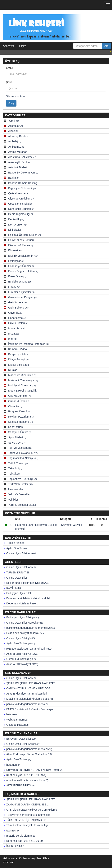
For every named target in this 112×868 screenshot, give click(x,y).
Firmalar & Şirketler (21, 292)
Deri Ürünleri (17, 225)
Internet (13, 339)
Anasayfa (8, 46)
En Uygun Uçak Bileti (19, 593)
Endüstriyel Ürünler (21, 266)
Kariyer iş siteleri (18, 354)
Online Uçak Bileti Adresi (21, 553)
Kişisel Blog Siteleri (20, 365)
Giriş (11, 103)
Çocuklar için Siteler (20, 204)
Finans (14, 287)
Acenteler (16, 126)
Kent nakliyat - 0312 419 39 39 (26, 775)
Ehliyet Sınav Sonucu (21, 240)
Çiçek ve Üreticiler (21, 199)
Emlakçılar (16, 261)
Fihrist (47, 858)
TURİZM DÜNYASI (18, 572)
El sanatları (15, 250)
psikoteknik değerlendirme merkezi (31, 628)
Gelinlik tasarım (17, 302)
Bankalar (13, 178)
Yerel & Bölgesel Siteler (22, 505)
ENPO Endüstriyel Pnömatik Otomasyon (30, 709)
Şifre (9, 82)
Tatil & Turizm (18, 463)
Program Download (20, 411)
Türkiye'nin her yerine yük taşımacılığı (29, 815)
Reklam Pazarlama (21, 417)
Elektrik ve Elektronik (23, 256)
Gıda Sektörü (18, 308)
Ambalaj (15, 141)
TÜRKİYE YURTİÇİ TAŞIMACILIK (26, 820)
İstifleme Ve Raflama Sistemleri (28, 344)
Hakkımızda (10, 858)
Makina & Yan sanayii (23, 380)
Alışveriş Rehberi (18, 136)
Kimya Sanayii (18, 359)
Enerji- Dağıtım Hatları (23, 271)
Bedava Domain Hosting (23, 183)
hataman (11, 714)
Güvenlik (15, 313)
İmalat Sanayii (17, 328)
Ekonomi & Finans (21, 245)
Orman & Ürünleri (19, 401)
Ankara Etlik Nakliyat (22, 664)
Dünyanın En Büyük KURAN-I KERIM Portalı (35, 770)
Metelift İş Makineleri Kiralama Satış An (30, 699)
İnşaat (13, 334)
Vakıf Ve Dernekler (19, 494)
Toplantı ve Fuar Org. (22, 479)
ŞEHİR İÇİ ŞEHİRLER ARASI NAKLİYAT (31, 683)
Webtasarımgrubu (17, 720)
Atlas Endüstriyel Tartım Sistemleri (27, 694)
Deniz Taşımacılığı (21, 214)
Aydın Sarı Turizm (17, 548)
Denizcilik (16, 219)
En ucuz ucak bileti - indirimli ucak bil (28, 598)
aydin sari (9, 862)
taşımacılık (13, 831)
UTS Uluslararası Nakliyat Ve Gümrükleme (32, 810)
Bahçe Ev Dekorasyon (23, 173)
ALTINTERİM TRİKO (20, 785)
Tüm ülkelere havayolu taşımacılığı (27, 825)
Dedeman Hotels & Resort (22, 603)
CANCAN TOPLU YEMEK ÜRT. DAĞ (28, 688)
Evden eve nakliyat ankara (26, 633)
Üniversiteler (16, 489)
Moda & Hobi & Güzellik (22, 391)
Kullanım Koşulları (30, 858)
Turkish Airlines (15, 543)
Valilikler (13, 500)
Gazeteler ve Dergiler (23, 297)
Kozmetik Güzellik (72, 525)
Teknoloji (15, 468)
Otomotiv (15, 406)
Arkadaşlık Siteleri (19, 162)
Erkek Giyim (17, 276)
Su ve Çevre (17, 443)
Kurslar (12, 370)
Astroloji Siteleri (17, 167)
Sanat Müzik (16, 427)
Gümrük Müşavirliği (21, 659)
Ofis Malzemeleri (20, 396)
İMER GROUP (15, 846)
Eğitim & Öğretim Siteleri (25, 235)
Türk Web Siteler (20, 484)
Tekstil (14, 474)
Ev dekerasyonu (20, 282)
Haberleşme (17, 318)
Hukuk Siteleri (18, 323)
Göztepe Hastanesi (18, 725)
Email (9, 68)
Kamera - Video (18, 349)
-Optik (13, 121)
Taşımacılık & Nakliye (23, 458)
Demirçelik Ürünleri (21, 209)
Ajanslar (13, 131)
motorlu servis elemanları (21, 836)
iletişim (22, 46)
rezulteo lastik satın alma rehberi (29, 649)
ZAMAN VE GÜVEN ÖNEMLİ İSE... (27, 804)
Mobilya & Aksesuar (22, 385)
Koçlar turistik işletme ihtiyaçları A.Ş (27, 583)
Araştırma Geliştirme (22, 157)
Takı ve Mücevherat (20, 448)
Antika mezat (16, 147)
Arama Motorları (18, 152)
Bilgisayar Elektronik (22, 188)
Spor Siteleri (17, 437)
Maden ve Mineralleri (22, 375)
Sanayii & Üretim (20, 432)
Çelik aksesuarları (19, 193)
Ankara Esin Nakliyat (22, 654)
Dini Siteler (15, 230)
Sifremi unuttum (15, 96)
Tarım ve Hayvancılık (23, 453)
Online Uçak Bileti (17, 578)
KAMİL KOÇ (14, 588)
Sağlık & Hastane (21, 422)
